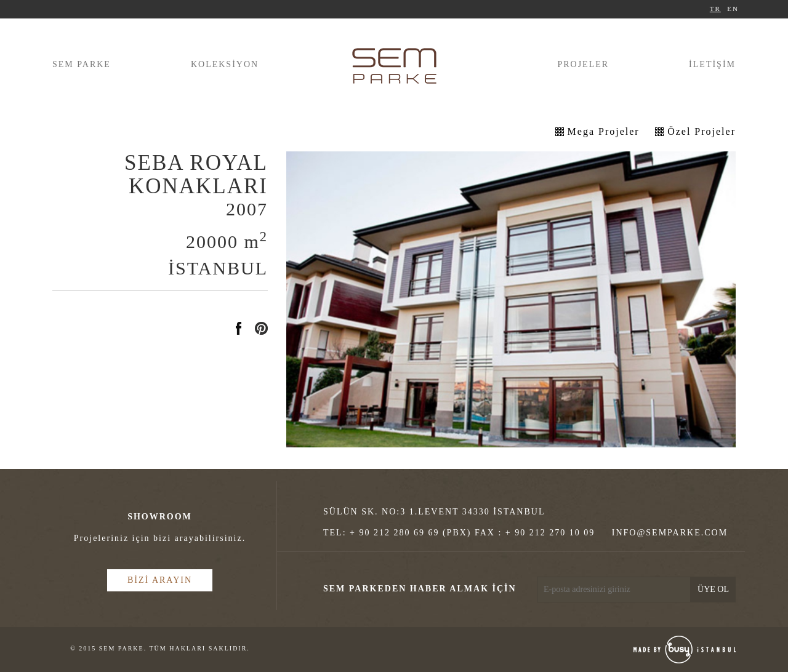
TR (715, 9)
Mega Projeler (604, 131)
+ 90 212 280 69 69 (394, 533)
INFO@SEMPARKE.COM (670, 533)
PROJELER (583, 64)
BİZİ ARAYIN (160, 580)
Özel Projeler (702, 131)
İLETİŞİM (712, 64)
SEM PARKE (82, 64)
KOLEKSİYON (225, 64)
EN (733, 9)
